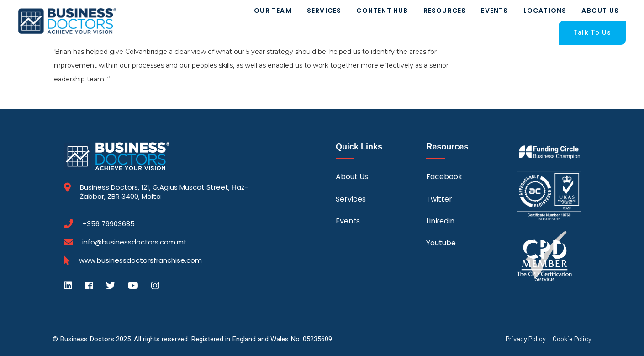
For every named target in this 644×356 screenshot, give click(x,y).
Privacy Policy (526, 339)
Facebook (444, 177)
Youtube (441, 243)
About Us (600, 11)
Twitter (439, 199)
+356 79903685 (108, 224)
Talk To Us (592, 33)
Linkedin (440, 221)
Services (324, 11)
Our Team (273, 11)
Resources (445, 11)
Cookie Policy (572, 339)
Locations (545, 11)
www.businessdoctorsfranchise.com (140, 260)
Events (494, 11)
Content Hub (382, 11)
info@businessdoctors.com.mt (135, 242)
